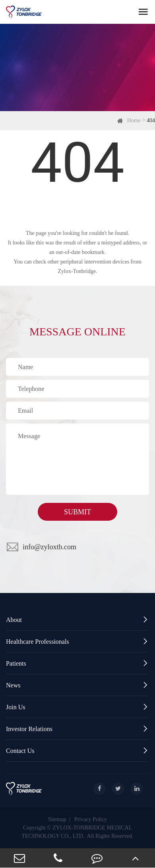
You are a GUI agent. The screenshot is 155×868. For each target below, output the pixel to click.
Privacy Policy (91, 819)
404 (151, 120)
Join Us (77, 707)
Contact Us (77, 751)
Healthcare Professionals (77, 642)
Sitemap (57, 819)
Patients (77, 663)
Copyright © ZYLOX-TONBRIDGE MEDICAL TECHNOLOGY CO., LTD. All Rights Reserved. (77, 832)
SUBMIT (77, 512)
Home (134, 120)
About (77, 620)
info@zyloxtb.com (49, 547)
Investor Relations (77, 729)
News (77, 685)
